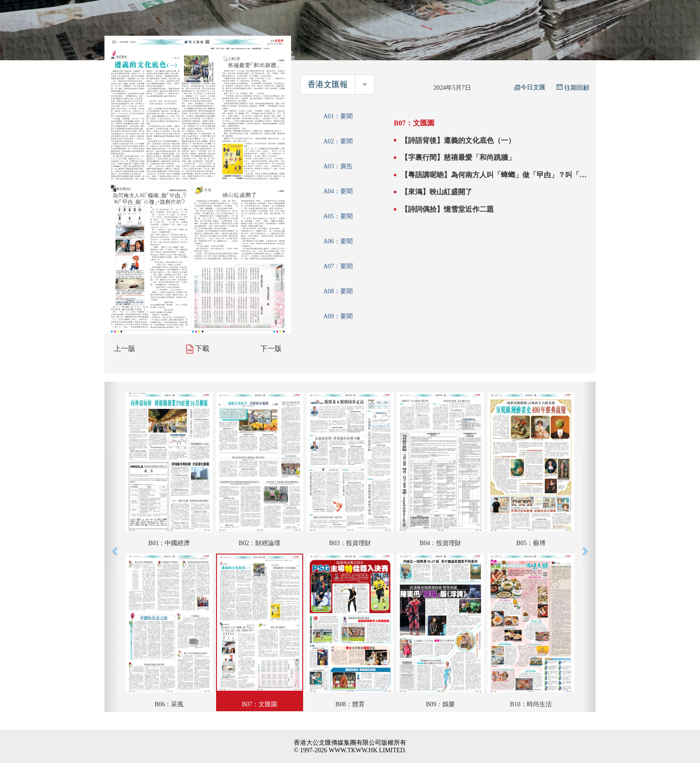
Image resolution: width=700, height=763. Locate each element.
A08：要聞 (338, 291)
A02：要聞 (338, 141)
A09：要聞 (338, 316)
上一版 (125, 348)
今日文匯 (530, 87)
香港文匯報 (328, 84)
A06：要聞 (338, 241)
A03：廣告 (338, 166)
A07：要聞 (338, 266)
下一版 (271, 348)
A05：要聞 (338, 216)
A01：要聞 (338, 116)
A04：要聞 (338, 191)
